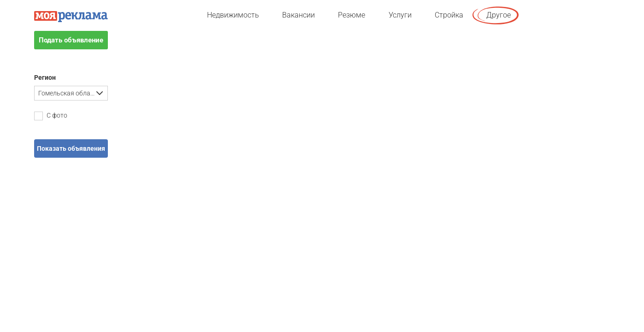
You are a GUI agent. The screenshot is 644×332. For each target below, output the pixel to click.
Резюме (352, 15)
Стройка (449, 15)
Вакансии (298, 15)
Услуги (400, 15)
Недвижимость (233, 15)
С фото (51, 116)
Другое (499, 15)
